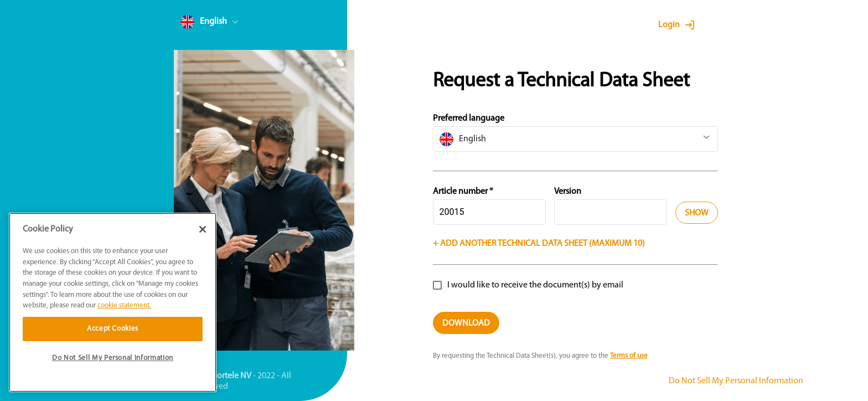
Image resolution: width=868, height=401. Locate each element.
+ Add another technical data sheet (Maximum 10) (539, 244)
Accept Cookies (113, 329)
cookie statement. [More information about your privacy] (124, 305)
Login (669, 25)
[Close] (203, 229)
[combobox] (230, 24)
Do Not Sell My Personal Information (736, 381)
